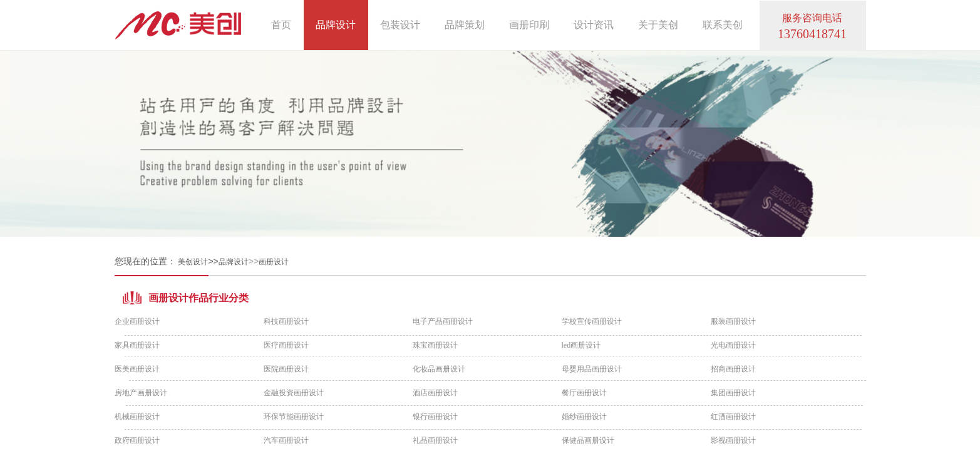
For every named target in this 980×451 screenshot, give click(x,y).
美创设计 (193, 262)
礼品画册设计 (435, 440)
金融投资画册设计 (294, 393)
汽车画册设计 (286, 440)
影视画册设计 (733, 440)
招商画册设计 (733, 369)
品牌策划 (465, 25)
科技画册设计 (286, 321)
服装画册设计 (733, 321)
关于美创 (658, 25)
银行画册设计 (435, 417)
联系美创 (723, 25)
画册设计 (274, 262)
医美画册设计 (137, 369)
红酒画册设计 (733, 417)
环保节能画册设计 (294, 417)
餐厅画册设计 (584, 393)
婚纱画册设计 (584, 417)
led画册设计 (581, 345)
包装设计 (400, 25)
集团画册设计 (733, 393)
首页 (281, 25)
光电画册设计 (733, 345)
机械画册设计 (137, 417)
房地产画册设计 (141, 393)
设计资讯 (594, 25)
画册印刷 (529, 25)
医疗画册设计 (286, 345)
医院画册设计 (286, 369)
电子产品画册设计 (443, 321)
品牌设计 (234, 262)
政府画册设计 (137, 440)
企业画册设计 (137, 321)
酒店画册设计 (435, 393)
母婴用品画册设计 (592, 369)
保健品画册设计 (588, 440)
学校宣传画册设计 (592, 321)
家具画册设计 (137, 345)
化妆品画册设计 (439, 369)
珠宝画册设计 (435, 345)
